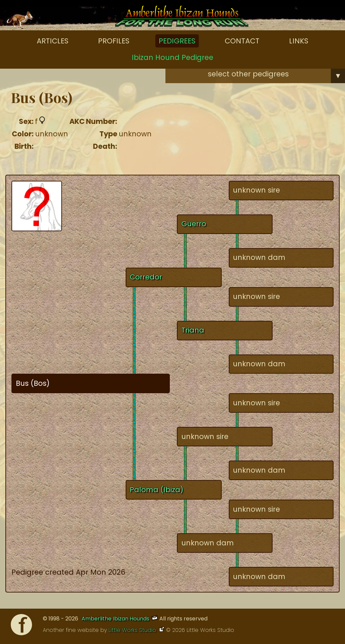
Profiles (114, 41)
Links (299, 41)
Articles (53, 41)
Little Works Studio (133, 630)
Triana (193, 330)
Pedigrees (177, 41)
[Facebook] (21, 626)
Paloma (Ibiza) (156, 490)
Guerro (194, 224)
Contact (242, 41)
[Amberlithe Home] (182, 18)
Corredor (146, 277)
